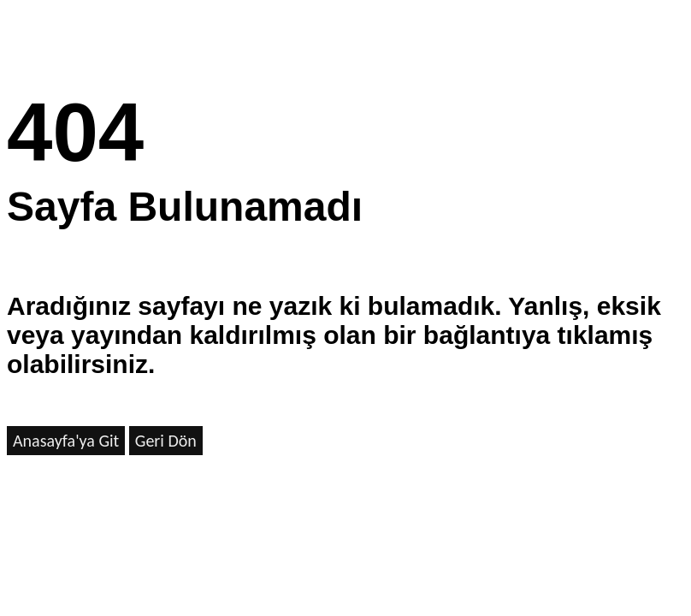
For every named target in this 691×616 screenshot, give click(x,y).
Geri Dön (166, 441)
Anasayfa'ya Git (66, 441)
